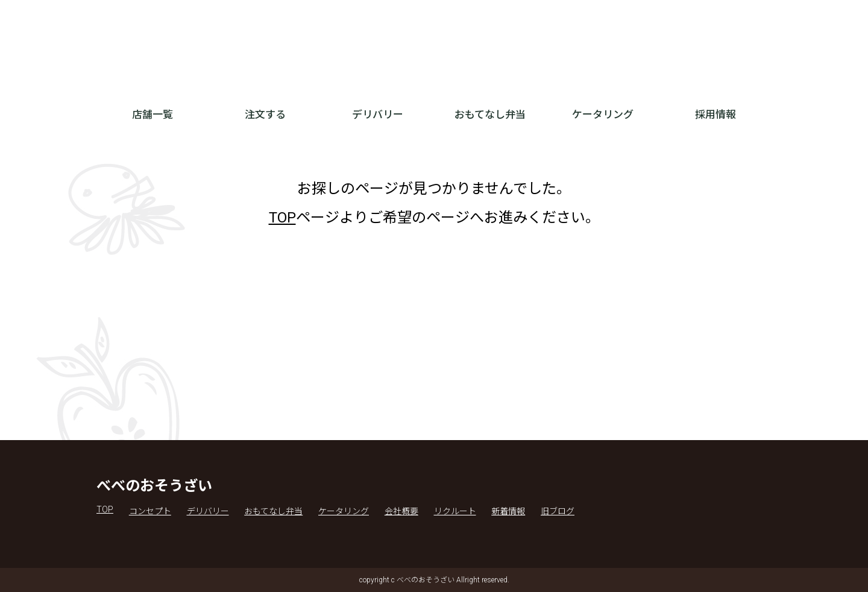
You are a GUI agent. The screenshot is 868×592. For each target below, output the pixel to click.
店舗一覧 (153, 115)
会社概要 (401, 511)
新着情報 (508, 511)
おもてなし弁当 (490, 115)
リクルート (455, 511)
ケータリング (603, 115)
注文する (265, 115)
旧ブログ (558, 511)
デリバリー (378, 115)
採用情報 (715, 115)
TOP (282, 218)
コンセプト (150, 511)
